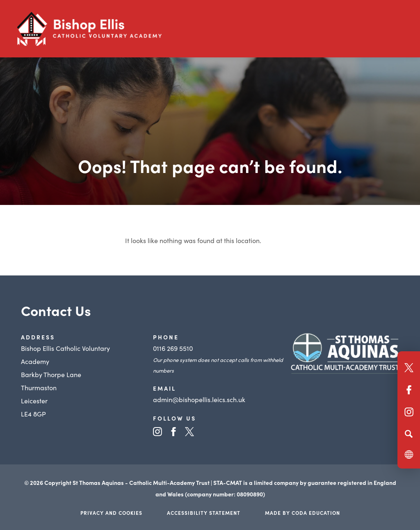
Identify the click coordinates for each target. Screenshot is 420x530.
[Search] (409, 434)
